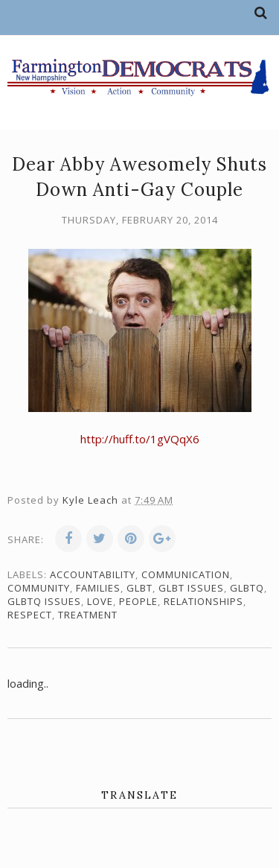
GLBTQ (247, 588)
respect (30, 615)
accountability (93, 574)
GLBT (139, 588)
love (100, 601)
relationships (203, 601)
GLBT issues (191, 588)
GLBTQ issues (44, 601)
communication (186, 574)
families (98, 588)
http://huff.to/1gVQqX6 (140, 439)
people (138, 601)
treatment (88, 615)
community (39, 588)
